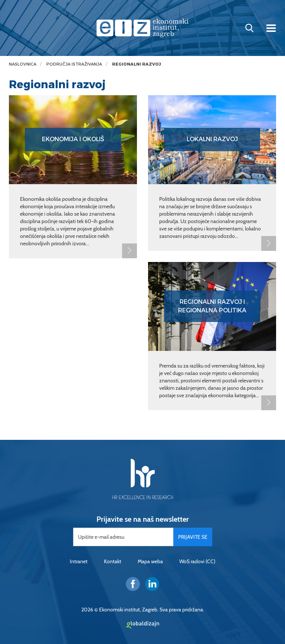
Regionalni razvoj (137, 64)
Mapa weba (150, 561)
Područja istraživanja (74, 64)
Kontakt (113, 561)
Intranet (79, 561)
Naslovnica (23, 64)
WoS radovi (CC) (197, 561)
